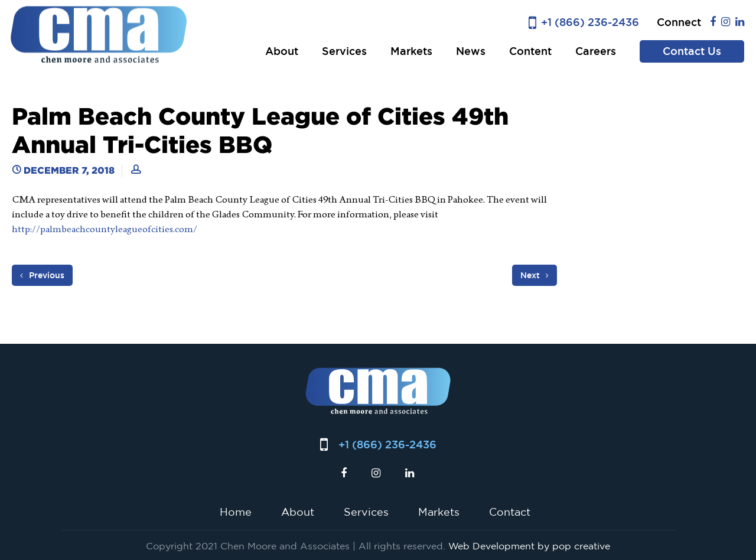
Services (344, 51)
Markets (411, 51)
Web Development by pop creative (529, 546)
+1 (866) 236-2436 (590, 22)
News (471, 51)
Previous (42, 275)
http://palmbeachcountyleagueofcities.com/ (105, 229)
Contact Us (692, 51)
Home (236, 512)
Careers (596, 51)
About (282, 51)
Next (535, 275)
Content (530, 51)
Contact (510, 512)
